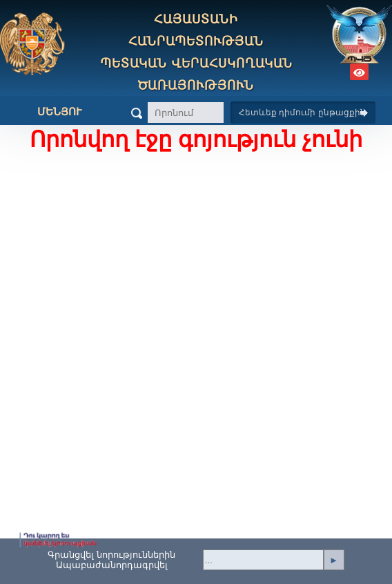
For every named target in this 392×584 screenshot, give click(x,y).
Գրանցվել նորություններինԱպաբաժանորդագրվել (111, 560)
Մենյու (49, 112)
